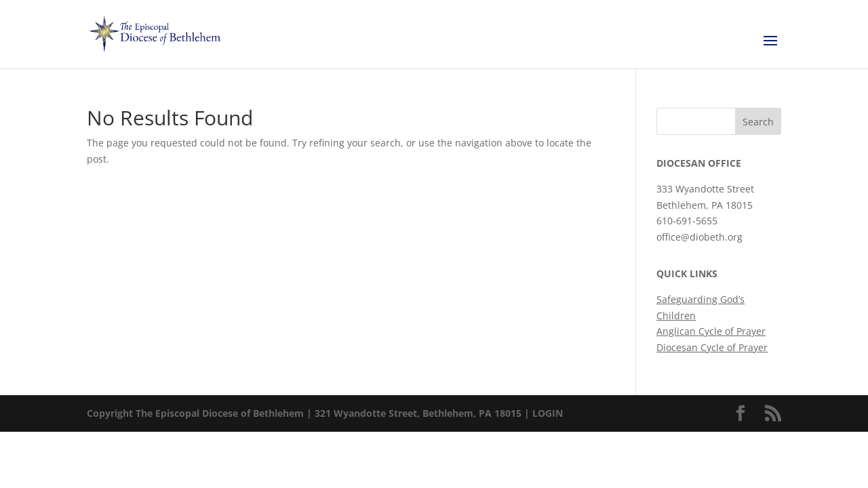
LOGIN (548, 413)
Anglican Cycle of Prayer (711, 331)
